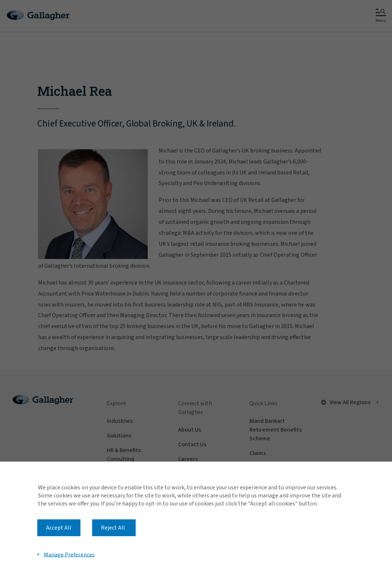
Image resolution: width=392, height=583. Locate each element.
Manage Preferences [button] (69, 554)
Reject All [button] (113, 528)
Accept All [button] (59, 528)
